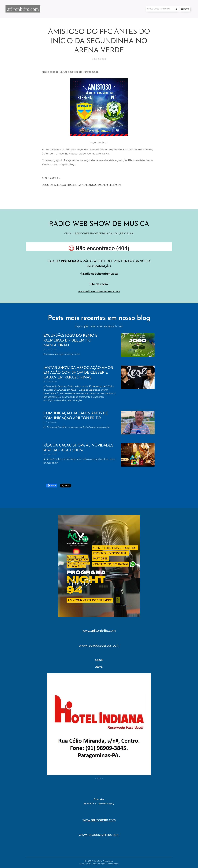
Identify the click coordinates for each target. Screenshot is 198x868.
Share (52, 486)
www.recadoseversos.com (99, 646)
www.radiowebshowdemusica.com (99, 291)
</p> (99, 247)
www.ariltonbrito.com (99, 631)
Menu (185, 9)
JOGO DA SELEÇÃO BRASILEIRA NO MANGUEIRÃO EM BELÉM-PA (82, 185)
